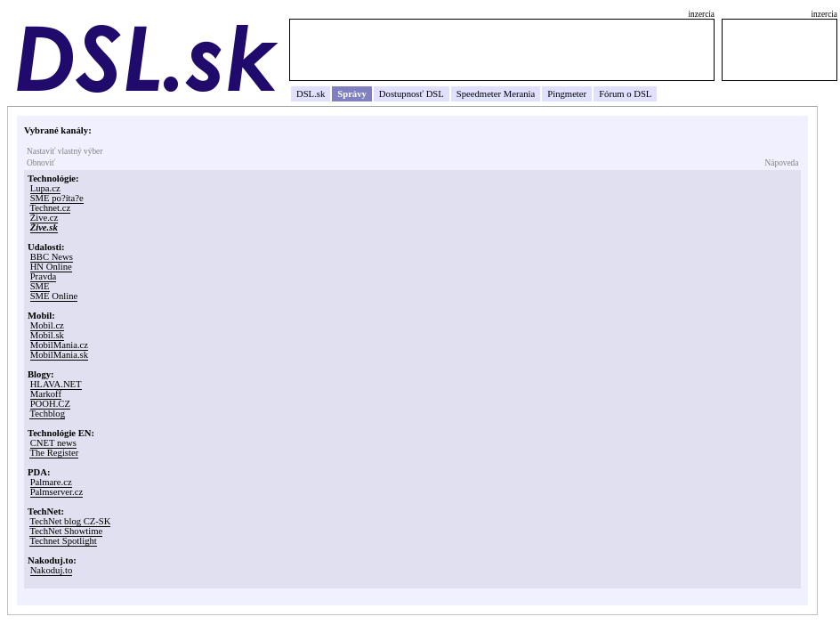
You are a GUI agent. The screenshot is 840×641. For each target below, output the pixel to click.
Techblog (47, 414)
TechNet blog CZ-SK (70, 521)
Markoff (46, 394)
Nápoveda (782, 163)
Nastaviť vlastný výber (65, 151)
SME (40, 286)
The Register (54, 453)
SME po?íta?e (57, 198)
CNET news (53, 443)
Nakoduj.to (52, 570)
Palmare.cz (51, 482)
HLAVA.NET (56, 384)
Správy (352, 94)
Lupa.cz (45, 188)
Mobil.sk (47, 335)
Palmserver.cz (57, 492)
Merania (520, 94)
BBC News (52, 257)
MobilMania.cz (59, 345)
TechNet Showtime (66, 531)
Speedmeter (479, 94)
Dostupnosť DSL (412, 94)
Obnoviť (41, 163)
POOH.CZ (50, 404)
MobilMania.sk (59, 355)
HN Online (51, 267)
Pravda (44, 276)
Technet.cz (50, 208)
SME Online (54, 296)
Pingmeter (567, 94)
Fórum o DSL (625, 94)
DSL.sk (311, 94)
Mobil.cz (47, 325)
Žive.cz (44, 218)
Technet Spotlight (63, 541)
